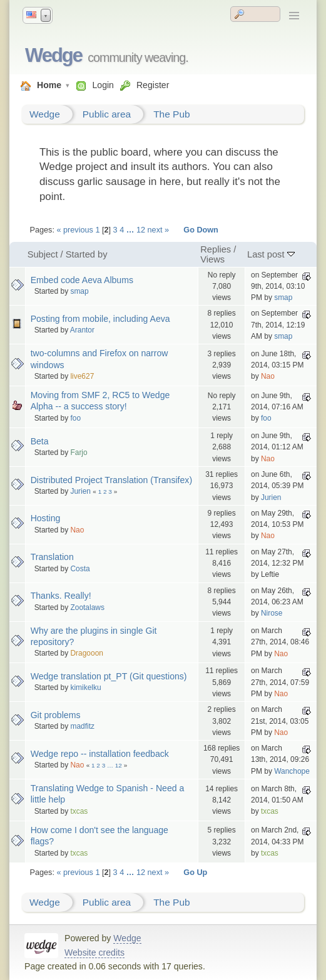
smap (79, 291)
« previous (74, 230)
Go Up (195, 872)
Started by (87, 254)
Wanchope (292, 771)
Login (103, 85)
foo (75, 418)
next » (158, 230)
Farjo (79, 452)
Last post (271, 254)
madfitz (82, 726)
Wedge (53, 55)
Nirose (272, 613)
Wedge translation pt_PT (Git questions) (109, 676)
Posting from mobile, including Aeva (100, 319)
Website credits (94, 952)
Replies (216, 249)
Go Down (201, 230)
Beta (40, 441)
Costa (80, 569)
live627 (82, 376)
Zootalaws (87, 607)
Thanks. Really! (61, 596)
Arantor (82, 330)
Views (212, 259)
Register (153, 85)
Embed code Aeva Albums (82, 280)
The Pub (171, 114)
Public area (107, 114)
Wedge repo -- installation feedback (100, 754)
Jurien (80, 491)
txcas (79, 811)
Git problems (56, 715)
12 (141, 230)
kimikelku (85, 687)
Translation (52, 557)
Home (49, 85)
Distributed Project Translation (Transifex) (111, 480)
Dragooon (87, 653)
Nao (268, 376)
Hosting (46, 518)
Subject (43, 254)
